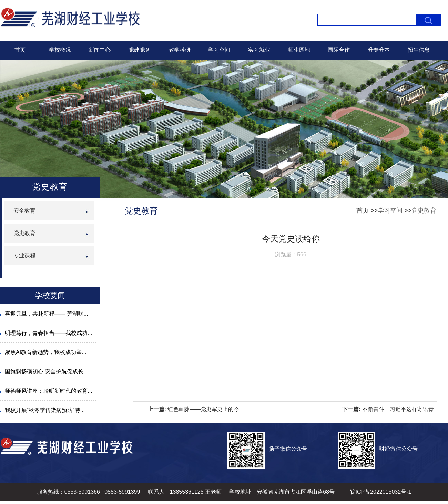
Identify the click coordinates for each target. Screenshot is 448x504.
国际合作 (339, 50)
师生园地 (299, 50)
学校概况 (60, 50)
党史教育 (424, 210)
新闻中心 (100, 50)
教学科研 (180, 50)
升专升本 (379, 50)
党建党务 (140, 50)
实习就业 (259, 50)
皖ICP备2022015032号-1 (380, 492)
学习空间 (219, 50)
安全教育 (24, 211)
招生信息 (419, 50)
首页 (20, 50)
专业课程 (24, 255)
